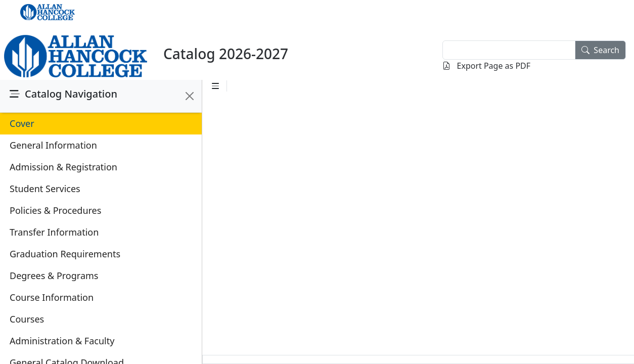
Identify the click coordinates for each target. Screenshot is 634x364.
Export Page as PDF (486, 66)
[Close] (190, 96)
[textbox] (509, 50)
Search (600, 50)
